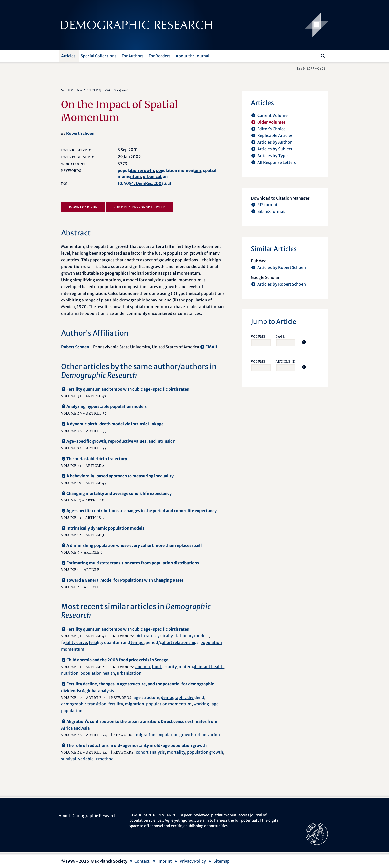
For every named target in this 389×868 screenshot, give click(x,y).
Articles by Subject (275, 149)
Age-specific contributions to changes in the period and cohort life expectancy (142, 511)
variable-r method (96, 759)
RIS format (267, 205)
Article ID (286, 361)
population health (98, 673)
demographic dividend (183, 697)
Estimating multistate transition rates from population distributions (133, 563)
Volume (258, 337)
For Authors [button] (133, 56)
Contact (142, 861)
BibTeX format (271, 211)
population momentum (178, 170)
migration (134, 704)
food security (164, 667)
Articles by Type (272, 156)
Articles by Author (274, 142)
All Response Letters (277, 162)
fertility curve (74, 642)
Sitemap (222, 861)
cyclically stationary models (182, 636)
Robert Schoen (80, 133)
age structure (146, 697)
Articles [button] (68, 56)
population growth (136, 170)
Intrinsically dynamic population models (105, 528)
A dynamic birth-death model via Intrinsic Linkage (115, 424)
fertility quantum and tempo (116, 642)
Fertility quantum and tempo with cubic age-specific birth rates (128, 389)
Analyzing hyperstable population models (107, 406)
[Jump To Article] (304, 342)
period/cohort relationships (172, 642)
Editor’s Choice (271, 129)
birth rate (144, 636)
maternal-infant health (201, 667)
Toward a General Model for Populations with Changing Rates (125, 580)
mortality (176, 752)
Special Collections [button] (99, 56)
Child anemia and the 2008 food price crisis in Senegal (118, 660)
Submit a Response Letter (139, 207)
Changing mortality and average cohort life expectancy (119, 493)
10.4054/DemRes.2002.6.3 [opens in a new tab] (144, 183)
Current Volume (272, 115)
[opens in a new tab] (317, 833)
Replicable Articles (275, 135)
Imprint (165, 861)
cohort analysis (150, 752)
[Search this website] (315, 55)
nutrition (70, 673)
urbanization (155, 176)
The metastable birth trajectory (97, 459)
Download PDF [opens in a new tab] (83, 207)
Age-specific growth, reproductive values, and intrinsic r (121, 441)
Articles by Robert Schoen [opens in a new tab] (282, 267)
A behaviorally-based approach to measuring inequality (120, 476)
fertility (116, 704)
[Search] (323, 56)
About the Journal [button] (193, 56)
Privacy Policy (193, 861)
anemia (143, 667)
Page (280, 337)
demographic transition (84, 704)
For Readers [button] (160, 56)
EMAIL (212, 347)
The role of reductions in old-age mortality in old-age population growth (137, 745)
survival (69, 759)
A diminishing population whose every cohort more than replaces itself (134, 545)
